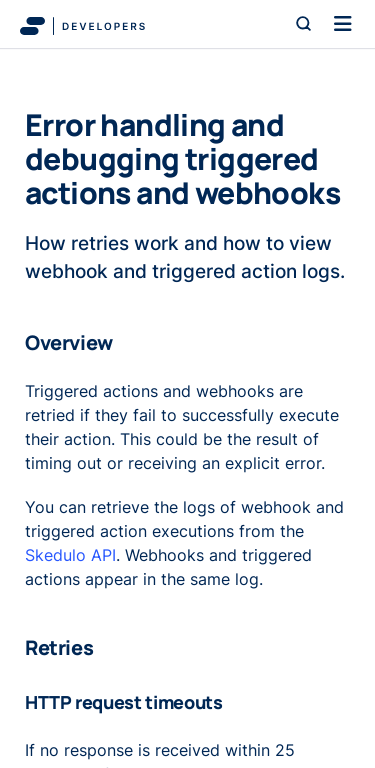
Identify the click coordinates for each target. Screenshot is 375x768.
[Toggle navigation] (343, 24)
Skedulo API (70, 555)
